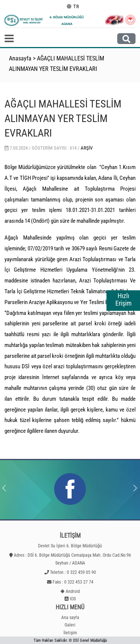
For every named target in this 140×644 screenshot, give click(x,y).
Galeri (70, 625)
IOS (73, 599)
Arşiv (87, 148)
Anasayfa (20, 58)
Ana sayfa (70, 618)
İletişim (70, 633)
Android (73, 591)
